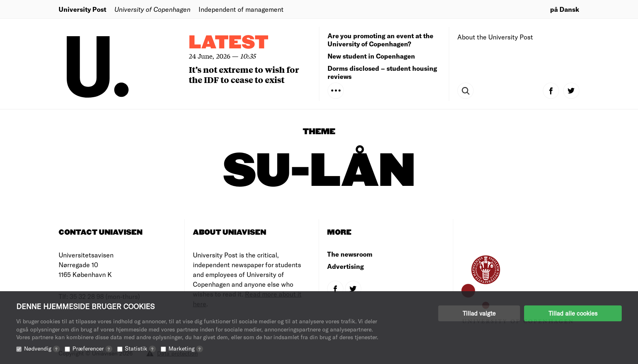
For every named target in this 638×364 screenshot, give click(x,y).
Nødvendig (42, 348)
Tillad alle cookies (573, 313)
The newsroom (350, 254)
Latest (229, 43)
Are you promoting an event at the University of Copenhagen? (380, 40)
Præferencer (92, 348)
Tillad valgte (479, 313)
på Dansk (565, 9)
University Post (82, 9)
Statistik (140, 348)
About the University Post (495, 37)
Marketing (186, 348)
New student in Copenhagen (371, 56)
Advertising (345, 266)
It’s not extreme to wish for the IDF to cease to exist (244, 74)
